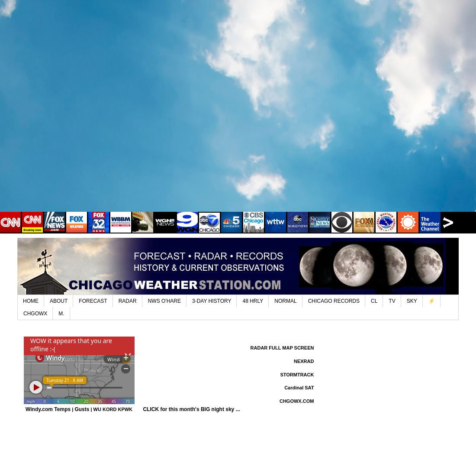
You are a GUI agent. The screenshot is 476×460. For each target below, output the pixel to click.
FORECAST (93, 301)
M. (61, 314)
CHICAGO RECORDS (334, 301)
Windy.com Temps (48, 409)
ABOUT (59, 301)
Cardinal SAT (299, 388)
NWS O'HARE (164, 301)
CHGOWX (35, 314)
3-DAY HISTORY (212, 301)
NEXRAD (304, 361)
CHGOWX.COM (297, 401)
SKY (412, 301)
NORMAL (285, 301)
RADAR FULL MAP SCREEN (282, 348)
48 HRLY (253, 301)
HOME (31, 301)
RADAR (128, 301)
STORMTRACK (297, 375)
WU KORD (105, 409)
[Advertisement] (99, 112)
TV (392, 301)
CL (374, 301)
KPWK (125, 409)
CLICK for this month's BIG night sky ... (191, 409)
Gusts (82, 409)
